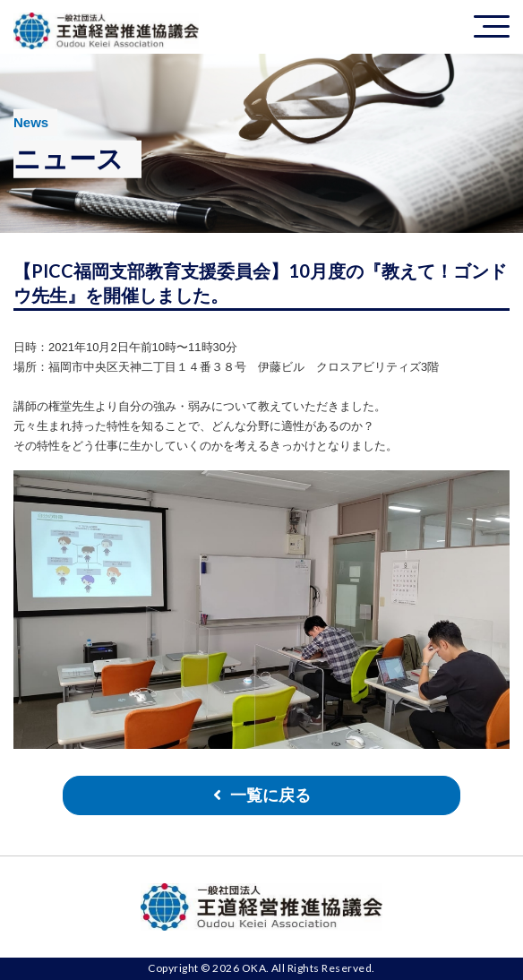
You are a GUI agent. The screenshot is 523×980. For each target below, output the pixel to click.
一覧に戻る (270, 795)
